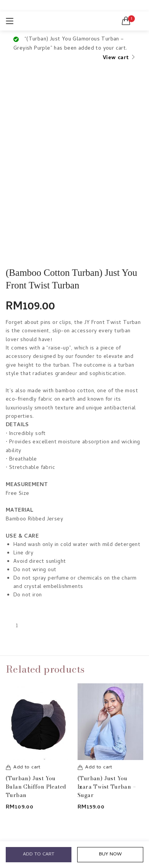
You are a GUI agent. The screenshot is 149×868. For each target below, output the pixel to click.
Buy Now (110, 854)
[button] (126, 21)
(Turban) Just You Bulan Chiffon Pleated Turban (36, 787)
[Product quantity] (17, 626)
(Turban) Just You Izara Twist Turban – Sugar (107, 787)
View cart (116, 58)
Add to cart (39, 854)
